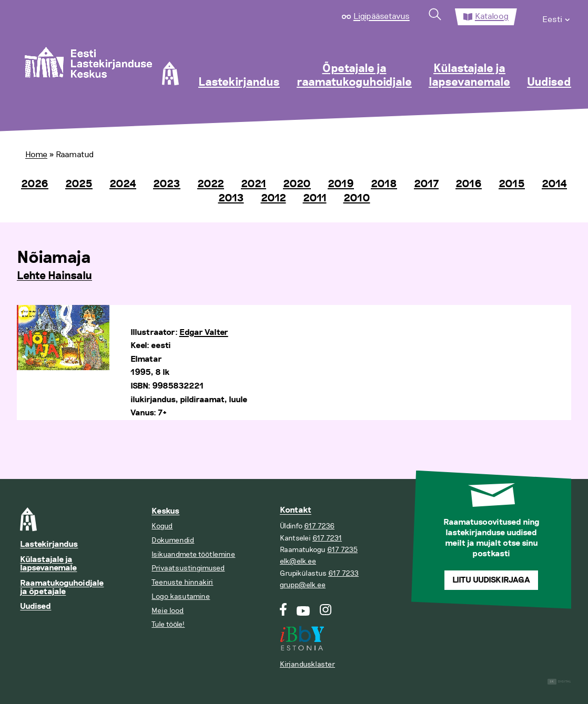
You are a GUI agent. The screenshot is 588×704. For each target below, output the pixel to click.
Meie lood (168, 611)
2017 (426, 184)
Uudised (549, 83)
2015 (512, 184)
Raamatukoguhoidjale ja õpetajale (62, 588)
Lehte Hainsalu (54, 276)
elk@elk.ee (298, 561)
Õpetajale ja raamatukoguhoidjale (354, 76)
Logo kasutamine (181, 596)
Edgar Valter (204, 333)
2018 (384, 184)
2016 (469, 184)
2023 (167, 184)
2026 (35, 184)
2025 (79, 184)
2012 (273, 198)
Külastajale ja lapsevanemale (469, 76)
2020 (297, 184)
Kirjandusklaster (307, 664)
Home (36, 155)
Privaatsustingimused (188, 568)
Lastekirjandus (239, 83)
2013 (231, 198)
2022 (211, 184)
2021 (254, 184)
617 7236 (319, 526)
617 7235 (342, 550)
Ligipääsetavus (382, 16)
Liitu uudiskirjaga (491, 580)
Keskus (165, 511)
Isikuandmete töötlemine (193, 554)
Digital (559, 682)
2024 (123, 184)
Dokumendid (173, 540)
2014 (554, 184)
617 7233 (343, 573)
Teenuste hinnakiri (182, 582)
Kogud (162, 526)
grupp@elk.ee (303, 585)
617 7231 (327, 538)
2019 (341, 184)
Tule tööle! (168, 624)
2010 (357, 198)
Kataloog (492, 16)
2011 (315, 198)
